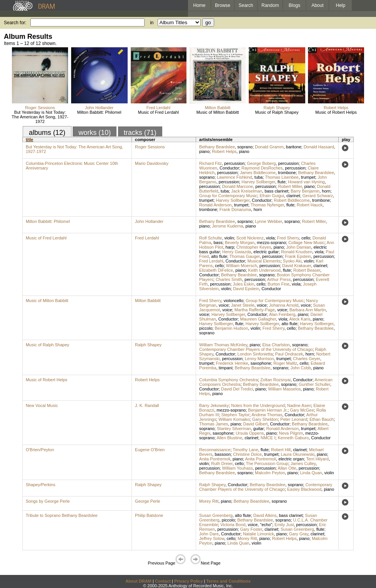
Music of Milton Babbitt (218, 112)
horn (326, 191)
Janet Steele (243, 305)
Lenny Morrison (260, 359)
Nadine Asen (299, 405)
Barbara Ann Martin (308, 310)
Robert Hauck (310, 205)
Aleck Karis (300, 319)
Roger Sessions (40, 108)
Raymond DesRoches (262, 168)
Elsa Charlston (276, 345)
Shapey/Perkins (41, 485)
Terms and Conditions (229, 581)
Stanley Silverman (234, 429)
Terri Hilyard (317, 459)
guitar (259, 429)
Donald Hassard (319, 147)
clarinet (293, 196)
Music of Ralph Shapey (277, 112)
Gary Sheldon (265, 419)
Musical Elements (264, 261)
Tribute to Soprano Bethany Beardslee (62, 515)
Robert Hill (281, 450)
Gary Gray (299, 534)
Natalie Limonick (259, 534)
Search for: (15, 23)
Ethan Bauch (322, 419)
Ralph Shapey (277, 108)
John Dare (209, 534)
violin (229, 238)
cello (306, 238)
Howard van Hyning (306, 182)
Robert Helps (336, 108)
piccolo (206, 328)
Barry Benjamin (305, 191)
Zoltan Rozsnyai (275, 380)
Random (270, 5)
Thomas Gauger (245, 256)
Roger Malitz (285, 363)
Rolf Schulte (210, 238)
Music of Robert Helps (336, 112)
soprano (245, 147)
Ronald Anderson (215, 205)
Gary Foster (251, 529)
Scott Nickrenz (250, 238)
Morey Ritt (209, 501)
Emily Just (284, 525)
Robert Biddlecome (292, 200)
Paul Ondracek (289, 354)
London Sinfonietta (255, 354)
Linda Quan (311, 473)
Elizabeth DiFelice (216, 270)
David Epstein (246, 289)
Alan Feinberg (282, 314)
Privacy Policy (189, 581)
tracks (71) (140, 133)
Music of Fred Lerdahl (158, 112)
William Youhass (237, 468)
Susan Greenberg (216, 515)
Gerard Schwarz (318, 196)
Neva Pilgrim (291, 433)
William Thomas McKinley (223, 345)
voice (224, 305)
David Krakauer (297, 266)
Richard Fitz (210, 163)
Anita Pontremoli (215, 459)
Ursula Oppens (250, 433)
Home (199, 5)
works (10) (95, 133)
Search (246, 5)
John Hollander (99, 108)
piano (204, 151)
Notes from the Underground (258, 405)
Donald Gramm (269, 147)
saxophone (261, 363)
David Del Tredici (237, 389)
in (152, 23)
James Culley (303, 463)
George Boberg (261, 163)
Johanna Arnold (284, 305)
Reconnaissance (215, 450)
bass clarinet (276, 191)
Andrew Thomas (267, 415)
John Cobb (300, 368)
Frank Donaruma (235, 209)
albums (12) (47, 133)
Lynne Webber (268, 221)
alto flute (219, 256)
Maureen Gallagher (258, 319)
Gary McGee (302, 410)
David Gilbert (255, 424)
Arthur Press (279, 279)
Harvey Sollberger (258, 182)
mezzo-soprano (271, 243)
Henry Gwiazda (237, 252)
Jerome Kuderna (227, 226)
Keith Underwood (264, 270)
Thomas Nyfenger (267, 205)
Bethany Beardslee (217, 147)
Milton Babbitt (218, 108)
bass (218, 243)
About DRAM (138, 581)
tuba (259, 177)
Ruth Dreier (222, 463)
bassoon (223, 454)
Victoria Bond (233, 525)
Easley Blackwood (304, 489)
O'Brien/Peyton (40, 450)
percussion (234, 163)
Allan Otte (287, 468)
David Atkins (265, 515)
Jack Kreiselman (247, 191)
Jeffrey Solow (212, 538)
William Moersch (242, 266)
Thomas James (214, 424)
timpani (225, 368)
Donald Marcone (237, 186)
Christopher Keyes (254, 247)
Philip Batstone (149, 515)
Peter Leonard (294, 419)
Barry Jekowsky (214, 405)
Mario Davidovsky (152, 163)
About (317, 5)
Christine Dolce (247, 454)
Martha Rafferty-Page (255, 310)
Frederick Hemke (232, 363)
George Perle (147, 501)
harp (230, 247)
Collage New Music (306, 243)
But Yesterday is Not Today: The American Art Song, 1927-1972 (40, 117)
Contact (163, 581)
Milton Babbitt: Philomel (99, 112)
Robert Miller (290, 186)
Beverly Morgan (240, 243)
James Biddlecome (258, 173)
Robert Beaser (307, 270)
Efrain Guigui (272, 196)
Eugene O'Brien (150, 450)
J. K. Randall (147, 405)
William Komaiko (234, 419)
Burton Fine (279, 284)
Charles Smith (229, 279)
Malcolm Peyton (270, 473)
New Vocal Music (42, 405)
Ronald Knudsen (297, 252)
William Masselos (284, 389)
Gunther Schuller (314, 384)
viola (270, 238)
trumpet (308, 177)
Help (341, 5)
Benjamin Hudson (231, 328)
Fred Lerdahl (158, 108)
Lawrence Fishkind (235, 177)
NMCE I (268, 438)
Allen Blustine (229, 438)
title (30, 140)
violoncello (233, 301)
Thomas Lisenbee (282, 177)
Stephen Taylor (235, 415)
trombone (287, 173)
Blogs (294, 5)
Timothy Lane (245, 450)
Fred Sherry (288, 238)
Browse (223, 5)
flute (282, 182)
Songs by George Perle (48, 501)
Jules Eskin (244, 284)
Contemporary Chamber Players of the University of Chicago (256, 349)
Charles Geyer (306, 359)
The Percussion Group (267, 463)
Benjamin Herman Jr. (268, 410)
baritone (294, 147)
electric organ (291, 459)
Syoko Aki (292, 261)
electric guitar (266, 252)
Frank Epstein (298, 256)
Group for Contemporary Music (228, 196)
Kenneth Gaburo (293, 438)
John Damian (299, 247)
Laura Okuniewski (297, 454)
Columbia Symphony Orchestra (229, 380)
